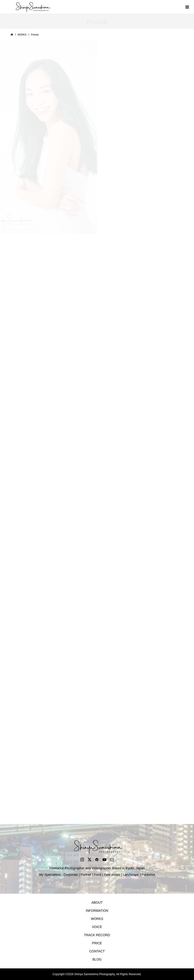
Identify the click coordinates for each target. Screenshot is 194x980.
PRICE (97, 943)
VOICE (97, 927)
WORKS (97, 919)
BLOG (97, 959)
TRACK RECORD (97, 935)
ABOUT (97, 902)
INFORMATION (97, 911)
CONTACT (97, 951)
